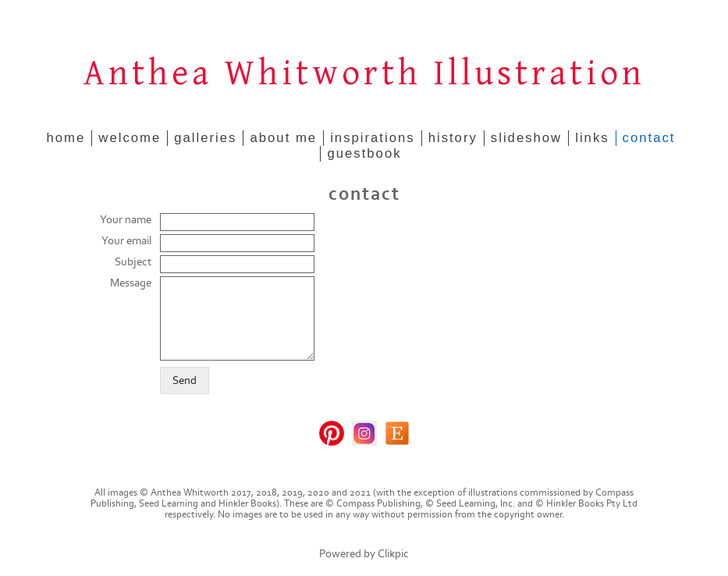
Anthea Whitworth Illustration (364, 74)
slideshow (526, 138)
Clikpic (393, 554)
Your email (126, 241)
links (592, 138)
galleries (205, 138)
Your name (126, 220)
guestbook (364, 153)
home (66, 138)
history (453, 138)
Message (131, 283)
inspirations (373, 138)
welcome (130, 138)
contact (649, 138)
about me (283, 138)
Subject (133, 262)
